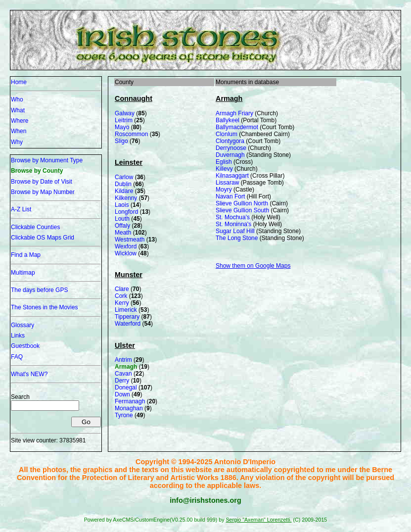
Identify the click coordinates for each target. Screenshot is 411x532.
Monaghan (129, 408)
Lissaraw (227, 183)
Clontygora (230, 141)
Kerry (122, 303)
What (18, 110)
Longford (126, 212)
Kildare (124, 191)
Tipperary (127, 317)
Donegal (126, 387)
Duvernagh (230, 155)
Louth (122, 219)
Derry (122, 381)
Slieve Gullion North (242, 203)
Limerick (126, 310)
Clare (122, 289)
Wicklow (126, 253)
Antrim (123, 360)
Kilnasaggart (232, 176)
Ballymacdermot (237, 127)
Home (19, 82)
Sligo (121, 141)
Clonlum (227, 134)
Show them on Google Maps (253, 266)
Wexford (126, 246)
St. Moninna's (233, 224)
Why (17, 142)
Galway (125, 113)
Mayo (122, 127)
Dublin (123, 184)
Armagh (126, 367)
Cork (121, 296)
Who (17, 99)
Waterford (128, 324)
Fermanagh (130, 401)
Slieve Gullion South (242, 210)
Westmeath (130, 240)
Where (20, 121)
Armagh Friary (234, 113)
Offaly (122, 226)
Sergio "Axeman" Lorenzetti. (258, 520)
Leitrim (124, 120)
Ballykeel (228, 120)
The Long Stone (237, 238)
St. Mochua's (233, 217)
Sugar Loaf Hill (235, 231)
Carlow (124, 177)
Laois (122, 205)
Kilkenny (126, 198)
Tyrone (124, 415)
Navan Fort (230, 196)
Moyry (224, 190)
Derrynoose (231, 148)
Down (122, 394)
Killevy (224, 169)
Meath (123, 233)
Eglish (224, 162)
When (19, 131)
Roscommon (131, 134)
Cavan (123, 374)
